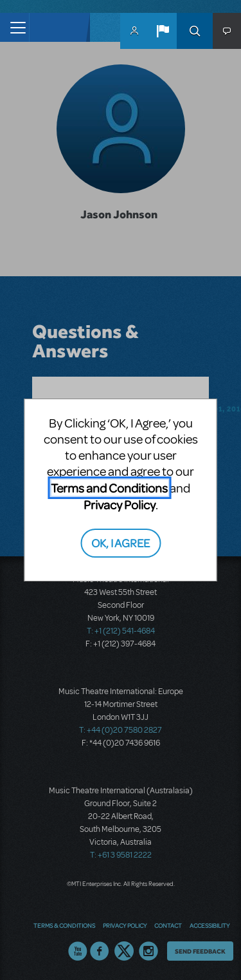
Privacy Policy (120, 504)
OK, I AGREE (121, 542)
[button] (163, 31)
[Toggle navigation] (14, 27)
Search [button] (195, 31)
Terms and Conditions (109, 488)
